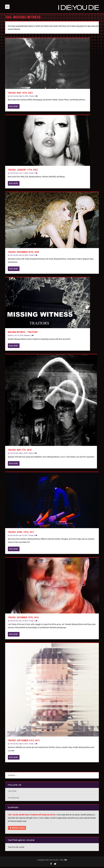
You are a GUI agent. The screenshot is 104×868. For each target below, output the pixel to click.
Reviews (27, 337)
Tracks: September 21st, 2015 (24, 742)
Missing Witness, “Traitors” (23, 333)
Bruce (12, 337)
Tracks (31, 97)
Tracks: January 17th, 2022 (23, 171)
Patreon (35, 819)
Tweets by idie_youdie (16, 848)
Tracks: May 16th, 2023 (20, 94)
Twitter (12, 793)
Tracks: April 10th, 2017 (21, 533)
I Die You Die (14, 97)
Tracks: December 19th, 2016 (23, 619)
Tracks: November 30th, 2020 (23, 253)
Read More (13, 108)
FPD (66, 861)
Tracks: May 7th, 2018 (20, 451)
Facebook (13, 799)
